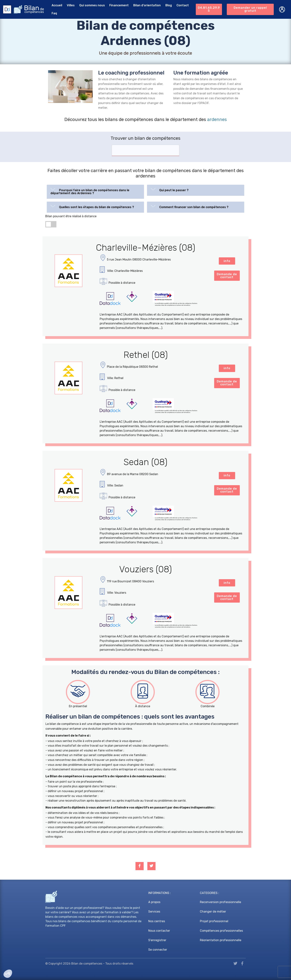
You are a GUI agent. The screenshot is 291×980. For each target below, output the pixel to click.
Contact (183, 5)
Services (154, 912)
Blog (169, 5)
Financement (119, 5)
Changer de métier (213, 912)
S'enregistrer (157, 940)
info (227, 261)
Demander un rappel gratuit (250, 9)
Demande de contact (227, 276)
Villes (71, 5)
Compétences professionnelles (221, 931)
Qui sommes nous (92, 5)
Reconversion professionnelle (220, 902)
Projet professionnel (214, 921)
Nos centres (157, 921)
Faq (54, 13)
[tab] (95, 192)
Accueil (57, 5)
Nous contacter (159, 931)
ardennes (217, 119)
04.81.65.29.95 (209, 9)
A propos (154, 902)
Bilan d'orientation (147, 5)
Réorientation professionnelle (221, 940)
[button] (95, 191)
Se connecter (158, 950)
